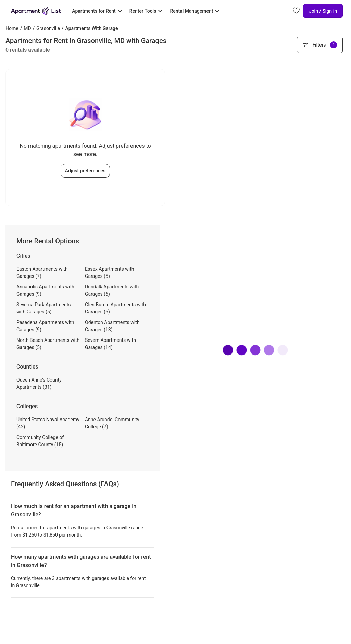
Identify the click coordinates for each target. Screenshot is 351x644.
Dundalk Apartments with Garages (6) (112, 290)
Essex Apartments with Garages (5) (109, 273)
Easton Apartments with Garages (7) (42, 273)
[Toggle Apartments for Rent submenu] (98, 11)
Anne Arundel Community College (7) (112, 423)
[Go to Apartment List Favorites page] (296, 11)
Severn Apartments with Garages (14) (110, 344)
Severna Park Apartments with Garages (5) (44, 308)
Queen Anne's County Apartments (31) (39, 383)
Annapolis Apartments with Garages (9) (45, 290)
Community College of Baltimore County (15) (40, 441)
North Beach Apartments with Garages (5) (48, 344)
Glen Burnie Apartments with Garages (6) (115, 308)
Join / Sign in (323, 11)
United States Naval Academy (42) (48, 423)
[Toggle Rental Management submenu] (196, 11)
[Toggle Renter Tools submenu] (147, 11)
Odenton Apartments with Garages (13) (112, 326)
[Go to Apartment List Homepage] (36, 11)
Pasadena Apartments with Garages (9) (45, 326)
